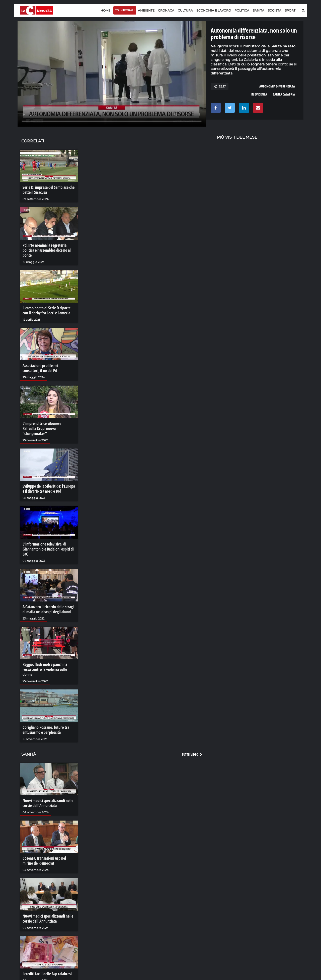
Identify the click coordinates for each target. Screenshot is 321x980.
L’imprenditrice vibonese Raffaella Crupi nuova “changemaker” (42, 428)
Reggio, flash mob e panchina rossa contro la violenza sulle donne (45, 669)
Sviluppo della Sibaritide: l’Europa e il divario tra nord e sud (49, 489)
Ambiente (146, 10)
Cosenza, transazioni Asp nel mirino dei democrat (44, 861)
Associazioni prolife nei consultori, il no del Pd (40, 368)
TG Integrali (125, 10)
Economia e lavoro (214, 10)
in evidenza (259, 94)
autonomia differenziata (277, 86)
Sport (290, 10)
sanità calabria (284, 94)
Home (105, 10)
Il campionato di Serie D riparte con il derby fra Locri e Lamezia (47, 310)
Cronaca (166, 10)
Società (275, 10)
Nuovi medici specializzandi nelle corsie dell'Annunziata (48, 803)
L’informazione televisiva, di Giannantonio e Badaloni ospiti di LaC (48, 549)
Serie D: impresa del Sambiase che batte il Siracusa (49, 190)
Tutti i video (192, 754)
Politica (242, 10)
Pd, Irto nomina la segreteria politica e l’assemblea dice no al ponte (47, 250)
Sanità (259, 10)
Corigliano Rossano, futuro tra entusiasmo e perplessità (46, 730)
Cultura (185, 10)
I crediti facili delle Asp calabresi (47, 974)
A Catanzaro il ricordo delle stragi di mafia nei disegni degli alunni (48, 609)
